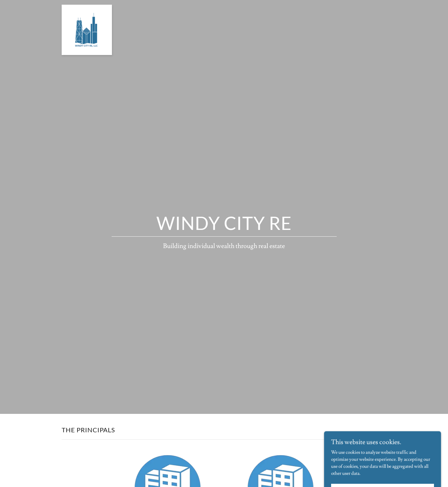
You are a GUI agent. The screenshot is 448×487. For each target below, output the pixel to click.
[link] (87, 7)
